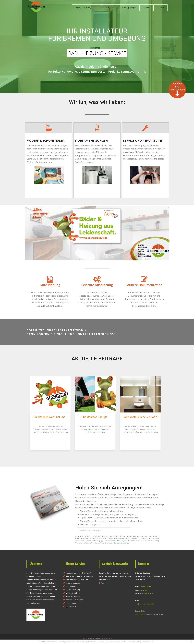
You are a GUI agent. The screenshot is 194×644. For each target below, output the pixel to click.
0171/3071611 (149, 595)
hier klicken (49, 191)
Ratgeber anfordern (149, 532)
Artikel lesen (50, 442)
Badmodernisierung (83, 8)
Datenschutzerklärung (122, 544)
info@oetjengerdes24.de (144, 605)
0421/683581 (143, 591)
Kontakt (161, 8)
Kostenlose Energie (95, 418)
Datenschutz (140, 612)
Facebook (105, 584)
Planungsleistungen (107, 8)
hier (153, 642)
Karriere (147, 8)
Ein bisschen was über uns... (50, 418)
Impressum (139, 615)
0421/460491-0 (147, 588)
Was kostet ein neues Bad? (140, 418)
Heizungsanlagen (129, 8)
